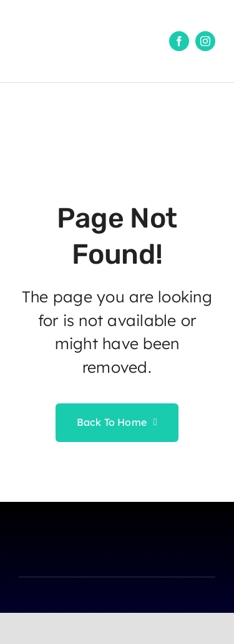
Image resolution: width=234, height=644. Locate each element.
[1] (50, 15)
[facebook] (179, 41)
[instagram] (205, 41)
